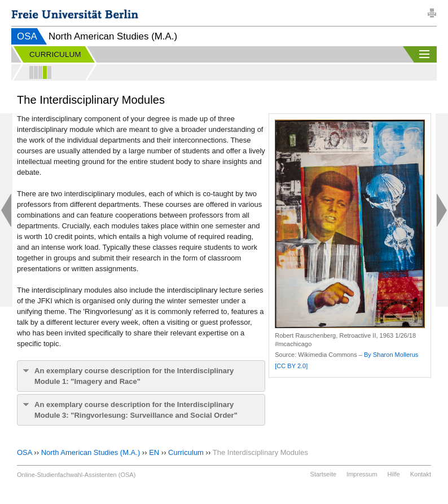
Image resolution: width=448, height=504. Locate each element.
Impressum (362, 474)
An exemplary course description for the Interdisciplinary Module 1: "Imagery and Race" (134, 376)
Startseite (323, 474)
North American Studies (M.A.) (91, 452)
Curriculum (186, 452)
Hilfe (394, 474)
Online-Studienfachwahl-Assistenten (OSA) (76, 475)
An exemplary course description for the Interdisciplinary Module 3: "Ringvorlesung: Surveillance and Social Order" (136, 410)
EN (154, 452)
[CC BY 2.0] (291, 366)
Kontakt (421, 474)
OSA (27, 36)
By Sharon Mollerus (391, 355)
